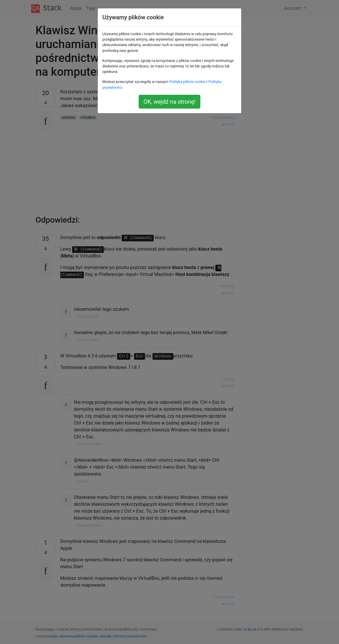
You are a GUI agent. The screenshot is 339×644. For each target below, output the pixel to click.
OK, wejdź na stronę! (169, 102)
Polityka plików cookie (187, 82)
